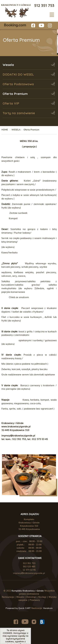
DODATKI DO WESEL (18, 74)
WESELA (16, 130)
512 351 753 (44, 5)
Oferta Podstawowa (18, 84)
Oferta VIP (11, 103)
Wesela (8, 65)
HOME (5, 130)
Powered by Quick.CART (18, 608)
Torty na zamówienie (19, 113)
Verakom (48, 608)
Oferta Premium (15, 94)
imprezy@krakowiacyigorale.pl (29, 573)
